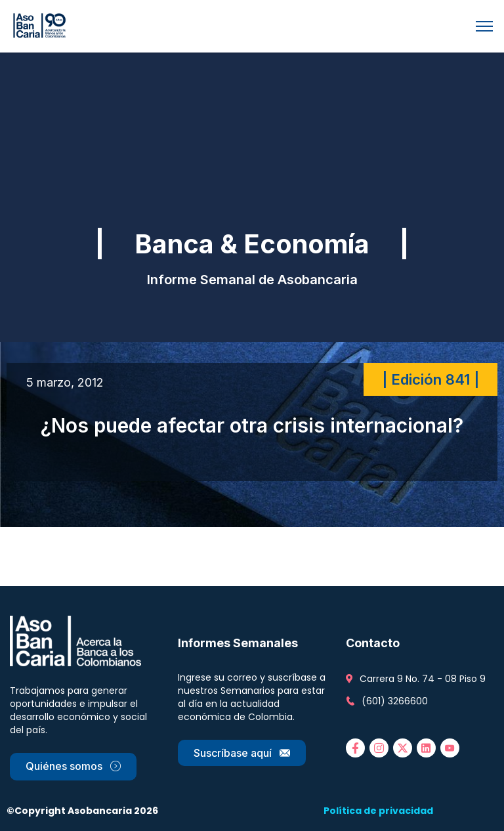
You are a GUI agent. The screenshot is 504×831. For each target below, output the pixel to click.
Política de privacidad (378, 811)
